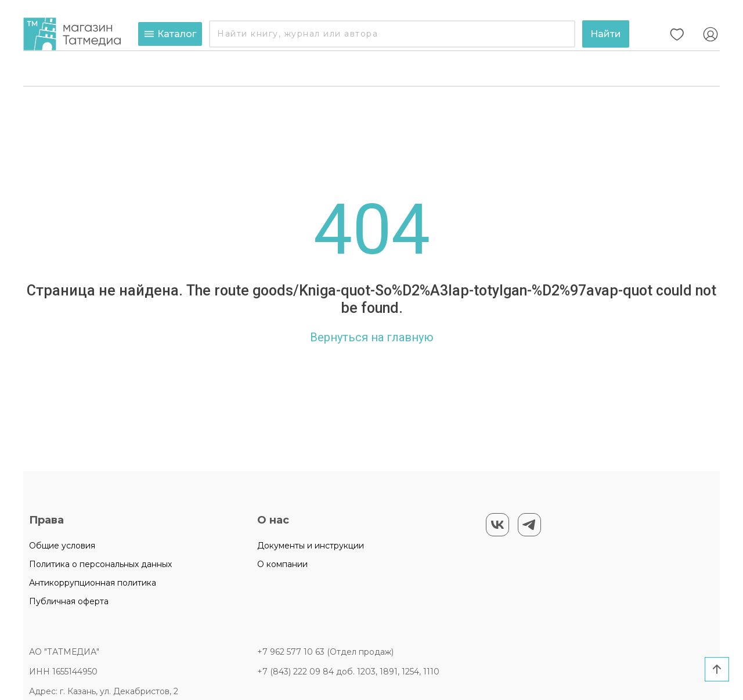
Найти (606, 34)
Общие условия (62, 546)
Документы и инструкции (311, 546)
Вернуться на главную (372, 337)
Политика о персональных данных (100, 564)
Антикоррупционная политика (93, 583)
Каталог (170, 34)
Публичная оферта (69, 601)
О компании (282, 564)
